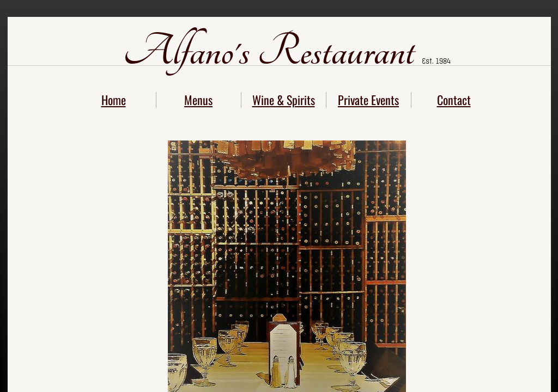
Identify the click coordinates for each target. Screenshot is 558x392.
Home (114, 100)
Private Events (368, 100)
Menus (198, 100)
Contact (454, 100)
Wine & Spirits (284, 100)
